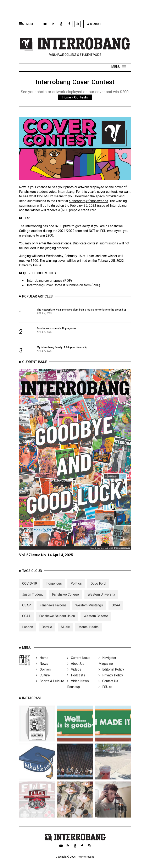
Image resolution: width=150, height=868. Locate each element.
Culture (43, 681)
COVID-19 (30, 590)
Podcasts (76, 681)
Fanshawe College (65, 600)
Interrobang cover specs (45, 281)
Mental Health (88, 633)
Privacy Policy (111, 681)
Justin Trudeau (33, 600)
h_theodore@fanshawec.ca (88, 201)
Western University (101, 600)
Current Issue (79, 664)
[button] (119, 67)
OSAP (27, 611)
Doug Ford (98, 590)
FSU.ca (105, 693)
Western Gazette (96, 622)
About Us (76, 670)
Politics (76, 590)
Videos (74, 676)
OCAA (116, 611)
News (42, 670)
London (28, 633)
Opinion (43, 676)
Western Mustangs (89, 611)
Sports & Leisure (50, 687)
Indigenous (54, 590)
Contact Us (108, 687)
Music (65, 633)
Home (67, 97)
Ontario (47, 633)
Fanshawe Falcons (53, 611)
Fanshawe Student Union (57, 622)
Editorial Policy (111, 676)
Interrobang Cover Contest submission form (59, 285)
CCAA (26, 622)
